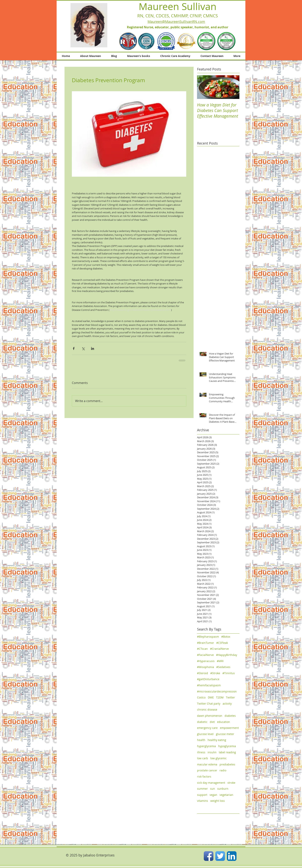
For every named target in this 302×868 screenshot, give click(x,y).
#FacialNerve (205, 655)
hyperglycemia (206, 746)
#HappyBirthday (227, 655)
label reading (227, 752)
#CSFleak (222, 643)
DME (211, 697)
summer (202, 789)
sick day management (211, 783)
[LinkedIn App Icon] (232, 856)
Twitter (230, 697)
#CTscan (202, 649)
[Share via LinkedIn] (93, 348)
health (201, 740)
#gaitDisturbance (208, 679)
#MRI (220, 661)
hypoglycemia (227, 746)
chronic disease (207, 710)
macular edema (207, 764)
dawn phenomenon (210, 716)
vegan (213, 795)
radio (223, 770)
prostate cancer (207, 770)
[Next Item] (233, 87)
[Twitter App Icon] (220, 856)
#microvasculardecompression (217, 691)
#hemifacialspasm (209, 685)
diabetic (202, 722)
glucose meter (225, 734)
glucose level (205, 734)
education (224, 722)
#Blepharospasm (208, 637)
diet (212, 722)
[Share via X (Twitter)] (83, 348)
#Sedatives (223, 667)
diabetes (230, 716)
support (202, 795)
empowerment (229, 728)
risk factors (204, 776)
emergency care (207, 728)
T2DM (220, 697)
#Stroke (215, 673)
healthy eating (217, 740)
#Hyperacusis (206, 661)
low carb (203, 758)
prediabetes (227, 764)
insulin (212, 752)
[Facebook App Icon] (209, 856)
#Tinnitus (229, 673)
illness (201, 752)
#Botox (226, 637)
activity (227, 704)
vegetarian (226, 795)
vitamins (203, 801)
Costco (201, 697)
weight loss (218, 801)
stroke (231, 783)
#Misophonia (206, 667)
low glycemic (219, 758)
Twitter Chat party (209, 704)
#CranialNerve (219, 649)
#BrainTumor (206, 643)
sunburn (223, 789)
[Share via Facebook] (74, 348)
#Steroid (203, 673)
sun (213, 789)
